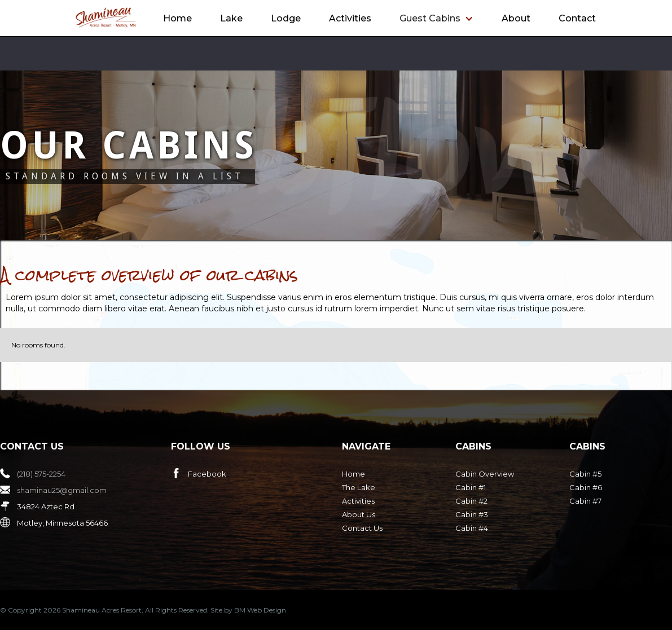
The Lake (359, 487)
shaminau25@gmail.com (62, 490)
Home (177, 18)
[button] (436, 19)
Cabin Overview (485, 474)
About (516, 18)
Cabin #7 (585, 501)
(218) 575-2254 (41, 474)
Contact (577, 18)
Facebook (207, 474)
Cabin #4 (472, 528)
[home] (106, 17)
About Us (359, 514)
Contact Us (362, 528)
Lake (231, 18)
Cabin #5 (585, 474)
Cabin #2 (471, 501)
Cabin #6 (586, 487)
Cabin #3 (472, 514)
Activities (350, 18)
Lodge (286, 18)
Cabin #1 (471, 487)
